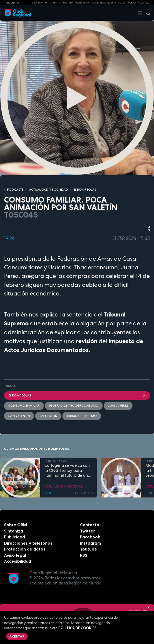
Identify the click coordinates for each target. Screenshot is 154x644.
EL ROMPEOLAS (85, 190)
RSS (84, 555)
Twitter (87, 531)
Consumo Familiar (24, 406)
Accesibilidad (18, 561)
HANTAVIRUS (40, 3)
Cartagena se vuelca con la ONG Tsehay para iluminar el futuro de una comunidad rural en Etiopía (67, 471)
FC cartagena (127, 3)
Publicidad (15, 537)
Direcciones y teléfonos (28, 543)
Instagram (91, 543)
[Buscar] (146, 13)
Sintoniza (14, 531)
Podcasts (15, 190)
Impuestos (48, 416)
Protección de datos (25, 549)
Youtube (89, 549)
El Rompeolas (77, 395)
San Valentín (19, 416)
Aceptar (17, 636)
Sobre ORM (15, 525)
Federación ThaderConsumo (74, 406)
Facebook (90, 537)
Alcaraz (143, 3)
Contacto (90, 525)
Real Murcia (108, 3)
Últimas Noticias (87, 3)
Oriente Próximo (61, 3)
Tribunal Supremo (82, 416)
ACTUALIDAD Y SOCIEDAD (49, 190)
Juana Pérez (118, 406)
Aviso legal (15, 555)
